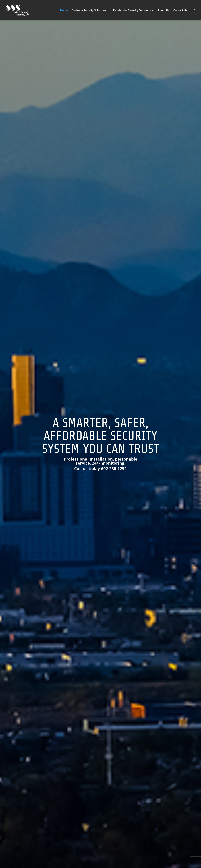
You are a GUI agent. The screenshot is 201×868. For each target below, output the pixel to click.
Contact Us (180, 11)
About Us (164, 11)
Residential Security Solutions (132, 11)
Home (64, 11)
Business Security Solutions (89, 11)
